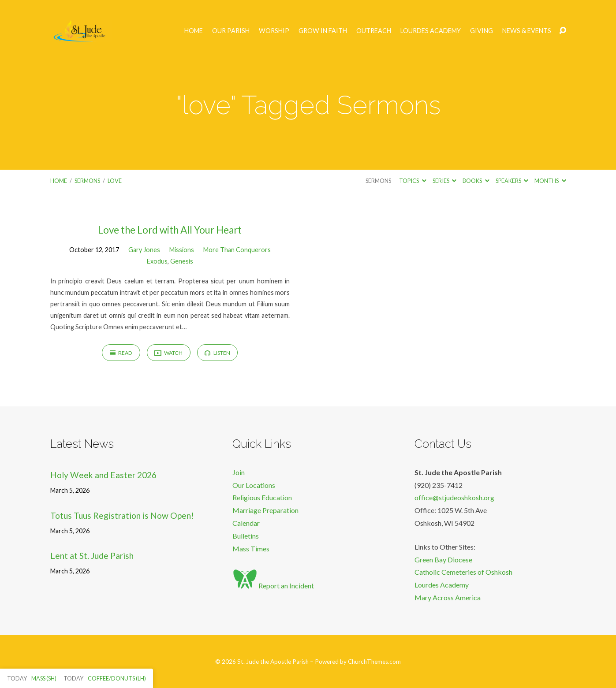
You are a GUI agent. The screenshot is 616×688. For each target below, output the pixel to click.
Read (121, 353)
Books (476, 181)
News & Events (527, 31)
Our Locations (254, 485)
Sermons (87, 181)
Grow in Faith (323, 31)
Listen (217, 353)
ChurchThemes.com (374, 662)
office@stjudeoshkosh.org (454, 497)
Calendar (246, 523)
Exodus (157, 261)
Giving (482, 31)
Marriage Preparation (265, 510)
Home (194, 31)
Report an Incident (273, 586)
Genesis (182, 261)
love (115, 181)
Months (550, 181)
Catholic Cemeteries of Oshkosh (463, 572)
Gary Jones (144, 250)
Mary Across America (448, 597)
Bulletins (246, 536)
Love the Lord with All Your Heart (170, 230)
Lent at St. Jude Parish (92, 556)
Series (444, 181)
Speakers (512, 181)
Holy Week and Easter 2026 (103, 475)
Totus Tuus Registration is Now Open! (122, 515)
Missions (182, 250)
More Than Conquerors (237, 250)
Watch (168, 353)
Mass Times (251, 549)
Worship (274, 31)
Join (239, 472)
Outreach (374, 31)
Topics (413, 181)
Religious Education (262, 497)
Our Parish (231, 31)
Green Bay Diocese (443, 560)
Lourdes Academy (431, 31)
